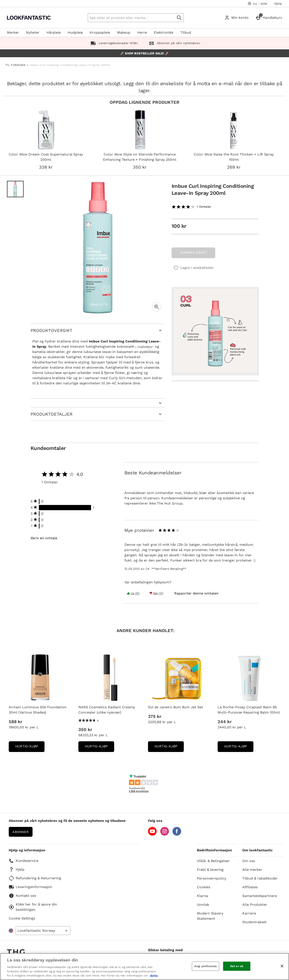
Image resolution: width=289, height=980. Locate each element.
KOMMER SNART (193, 252)
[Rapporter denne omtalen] (196, 593)
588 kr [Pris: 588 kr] (15, 722)
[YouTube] (152, 834)
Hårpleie (54, 32)
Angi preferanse (206, 966)
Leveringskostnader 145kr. (114, 43)
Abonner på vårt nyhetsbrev (174, 43)
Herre (142, 32)
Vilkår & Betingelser (213, 861)
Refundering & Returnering (35, 878)
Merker (13, 32)
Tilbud (186, 32)
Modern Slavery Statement (210, 916)
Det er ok (237, 966)
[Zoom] (157, 307)
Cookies (204, 887)
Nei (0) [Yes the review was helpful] (156, 593)
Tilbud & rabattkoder (260, 878)
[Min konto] (237, 18)
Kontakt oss (22, 896)
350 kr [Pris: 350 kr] (85, 729)
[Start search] (179, 18)
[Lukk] (282, 966)
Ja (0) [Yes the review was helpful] (133, 593)
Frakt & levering (210, 870)
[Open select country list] (43, 931)
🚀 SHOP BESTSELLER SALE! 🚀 (144, 53)
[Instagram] (165, 834)
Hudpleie (75, 32)
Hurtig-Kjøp (30, 748)
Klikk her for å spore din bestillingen (33, 907)
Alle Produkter (255, 905)
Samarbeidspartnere (260, 896)
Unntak (203, 905)
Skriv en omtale (44, 538)
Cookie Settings (22, 918)
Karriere (249, 913)
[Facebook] (177, 834)
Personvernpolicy (212, 878)
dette (154, 976)
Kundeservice (24, 861)
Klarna (202, 896)
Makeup (124, 32)
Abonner (21, 832)
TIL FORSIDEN (15, 65)
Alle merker (252, 870)
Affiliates (250, 887)
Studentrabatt (254, 922)
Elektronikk (164, 32)
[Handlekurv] (270, 18)
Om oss (249, 861)
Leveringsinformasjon (30, 887)
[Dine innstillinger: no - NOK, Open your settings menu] (257, 3)
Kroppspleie (100, 32)
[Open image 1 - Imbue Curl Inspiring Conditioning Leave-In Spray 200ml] (15, 189)
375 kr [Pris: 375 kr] (155, 716)
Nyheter (33, 32)
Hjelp (278, 3)
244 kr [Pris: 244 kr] (225, 722)
